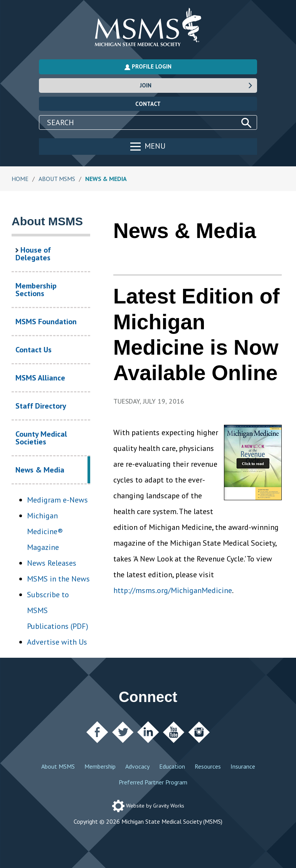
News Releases (52, 563)
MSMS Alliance (40, 378)
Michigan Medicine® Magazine (45, 531)
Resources (208, 766)
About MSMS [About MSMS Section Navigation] (47, 221)
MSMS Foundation (46, 322)
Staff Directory (41, 406)
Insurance (243, 766)
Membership (100, 766)
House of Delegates (33, 254)
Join (197, 85)
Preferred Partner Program (153, 782)
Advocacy (137, 766)
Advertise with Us (57, 642)
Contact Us (34, 350)
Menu (148, 146)
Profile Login (148, 66)
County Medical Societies (41, 438)
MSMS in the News (58, 579)
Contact (148, 104)
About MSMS (58, 766)
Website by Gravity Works (148, 806)
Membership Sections (36, 290)
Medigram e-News (57, 500)
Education (172, 766)
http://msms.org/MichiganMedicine (173, 590)
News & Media (53, 474)
